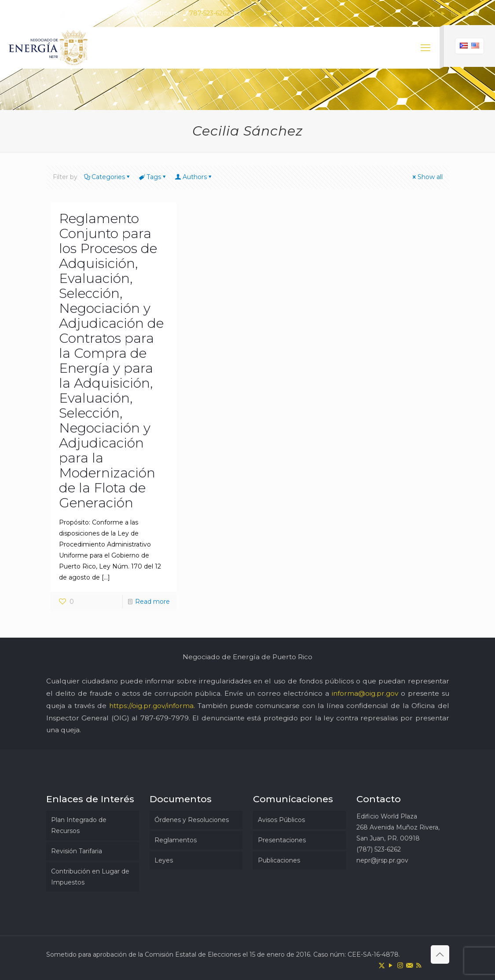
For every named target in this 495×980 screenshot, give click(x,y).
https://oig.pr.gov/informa (151, 706)
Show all (427, 177)
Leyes (164, 860)
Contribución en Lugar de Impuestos (90, 877)
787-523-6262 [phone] (209, 13)
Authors (194, 177)
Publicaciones (279, 860)
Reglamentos (176, 840)
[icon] (465, 13)
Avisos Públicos (281, 820)
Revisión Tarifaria (77, 851)
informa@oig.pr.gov (365, 693)
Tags (153, 177)
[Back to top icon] (440, 954)
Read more (152, 602)
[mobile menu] (425, 48)
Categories (108, 177)
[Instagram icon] (454, 13)
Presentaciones (282, 840)
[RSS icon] (476, 13)
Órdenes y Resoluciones (192, 820)
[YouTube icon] (443, 13)
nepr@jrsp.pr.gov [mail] (267, 13)
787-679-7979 (165, 718)
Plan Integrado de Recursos (79, 825)
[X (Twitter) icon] (432, 13)
